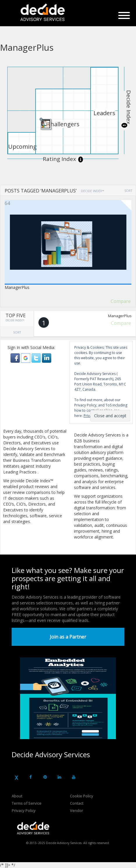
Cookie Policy (82, 796)
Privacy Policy (24, 811)
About (17, 796)
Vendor (76, 811)
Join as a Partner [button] (68, 637)
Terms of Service (27, 803)
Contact (77, 803)
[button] (16, 358)
